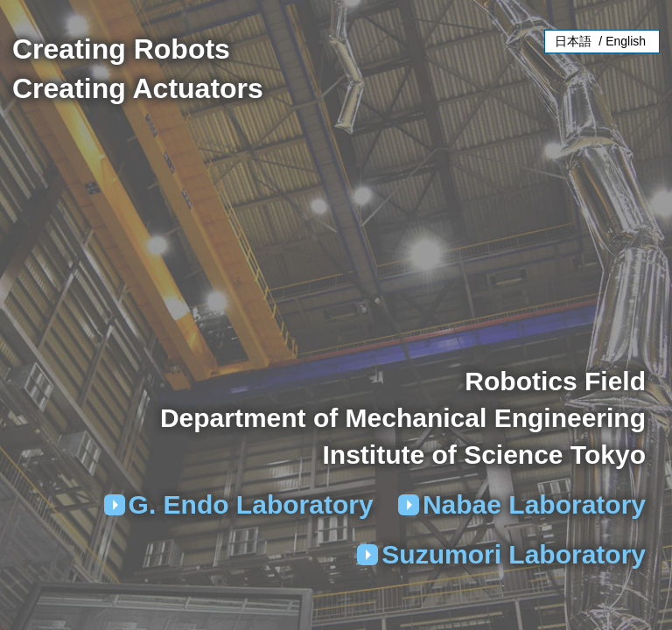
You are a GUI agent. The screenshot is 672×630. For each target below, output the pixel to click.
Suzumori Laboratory (514, 554)
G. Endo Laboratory (251, 504)
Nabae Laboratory (534, 504)
